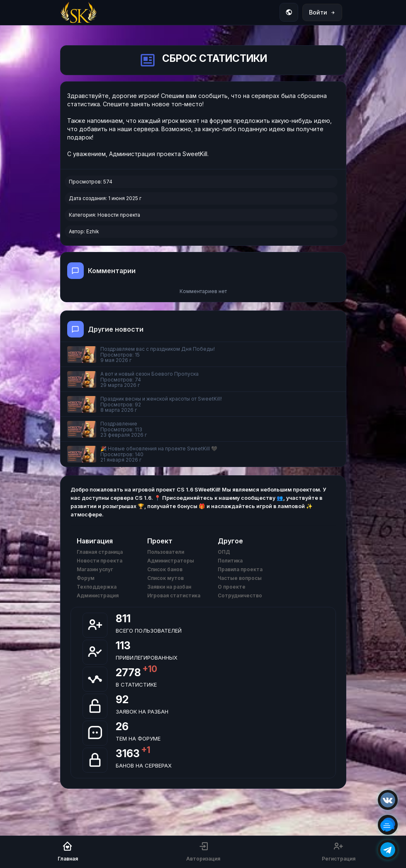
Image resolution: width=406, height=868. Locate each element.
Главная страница (100, 552)
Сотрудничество (240, 595)
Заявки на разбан (169, 587)
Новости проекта (119, 215)
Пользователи (166, 552)
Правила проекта (240, 569)
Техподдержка (97, 587)
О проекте (232, 587)
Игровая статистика (174, 595)
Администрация (98, 595)
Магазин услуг (95, 569)
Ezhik (93, 231)
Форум (86, 578)
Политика (230, 561)
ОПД (224, 552)
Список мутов (165, 578)
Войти (322, 12)
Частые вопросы (240, 578)
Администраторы (171, 561)
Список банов (165, 569)
